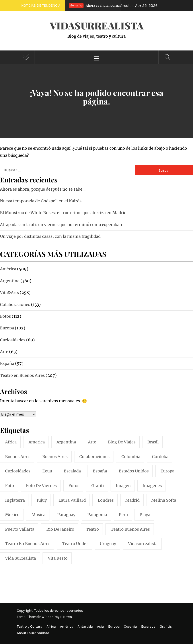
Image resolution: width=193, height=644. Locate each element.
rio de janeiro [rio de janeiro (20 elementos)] (60, 529)
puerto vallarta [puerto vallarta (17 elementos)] (20, 529)
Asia (100, 626)
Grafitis (166, 626)
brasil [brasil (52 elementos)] (153, 442)
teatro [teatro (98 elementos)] (92, 529)
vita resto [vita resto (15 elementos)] (58, 558)
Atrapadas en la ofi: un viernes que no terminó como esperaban (61, 225)
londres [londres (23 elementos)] (106, 500)
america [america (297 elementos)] (37, 442)
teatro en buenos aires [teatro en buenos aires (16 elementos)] (28, 544)
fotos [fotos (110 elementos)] (74, 486)
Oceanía (130, 626)
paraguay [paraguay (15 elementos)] (66, 515)
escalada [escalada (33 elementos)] (72, 471)
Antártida (85, 626)
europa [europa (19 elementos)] (167, 471)
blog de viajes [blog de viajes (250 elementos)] (122, 442)
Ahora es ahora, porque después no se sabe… (111, 6)
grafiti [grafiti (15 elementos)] (98, 486)
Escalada (148, 626)
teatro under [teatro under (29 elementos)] (75, 544)
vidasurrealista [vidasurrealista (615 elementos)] (143, 544)
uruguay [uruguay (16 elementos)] (108, 544)
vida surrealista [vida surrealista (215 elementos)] (20, 558)
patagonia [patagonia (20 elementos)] (97, 515)
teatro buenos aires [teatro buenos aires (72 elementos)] (130, 529)
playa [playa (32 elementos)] (145, 515)
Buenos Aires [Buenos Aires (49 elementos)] (55, 457)
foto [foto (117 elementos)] (10, 486)
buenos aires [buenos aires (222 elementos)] (18, 457)
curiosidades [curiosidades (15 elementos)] (18, 471)
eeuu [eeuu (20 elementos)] (47, 471)
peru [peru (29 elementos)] (123, 515)
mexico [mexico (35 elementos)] (12, 515)
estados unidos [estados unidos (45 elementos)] (134, 471)
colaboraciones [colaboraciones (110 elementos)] (94, 457)
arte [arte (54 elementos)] (92, 442)
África (51, 626)
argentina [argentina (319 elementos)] (66, 442)
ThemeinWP (37, 617)
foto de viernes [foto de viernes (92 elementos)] (41, 486)
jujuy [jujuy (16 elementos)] (42, 500)
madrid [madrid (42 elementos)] (133, 500)
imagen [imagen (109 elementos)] (123, 486)
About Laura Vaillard (33, 633)
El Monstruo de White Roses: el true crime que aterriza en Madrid (63, 213)
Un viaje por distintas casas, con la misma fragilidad (50, 236)
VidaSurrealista (97, 25)
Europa (114, 626)
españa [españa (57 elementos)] (100, 471)
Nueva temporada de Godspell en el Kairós (41, 201)
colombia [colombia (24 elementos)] (131, 457)
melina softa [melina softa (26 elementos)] (164, 500)
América (67, 626)
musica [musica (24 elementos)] (38, 515)
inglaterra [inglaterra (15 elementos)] (15, 500)
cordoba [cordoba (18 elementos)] (160, 457)
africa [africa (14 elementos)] (11, 442)
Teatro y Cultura (30, 626)
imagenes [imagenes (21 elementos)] (152, 486)
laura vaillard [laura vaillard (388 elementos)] (72, 500)
